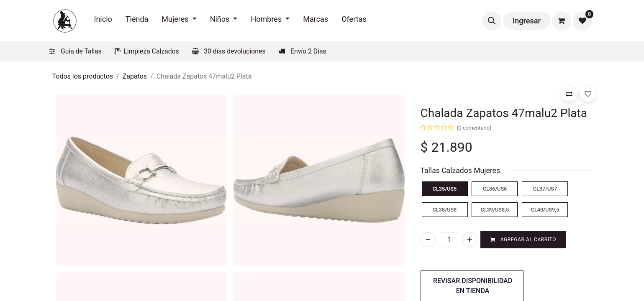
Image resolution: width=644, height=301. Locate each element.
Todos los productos (83, 76)
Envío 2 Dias (308, 51)
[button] (492, 21)
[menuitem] (103, 21)
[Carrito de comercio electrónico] (562, 21)
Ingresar (527, 21)
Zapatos (135, 76)
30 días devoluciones (235, 51)
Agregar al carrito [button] (523, 240)
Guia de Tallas (81, 51)
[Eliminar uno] (428, 240)
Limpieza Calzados (151, 51)
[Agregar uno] (470, 240)
